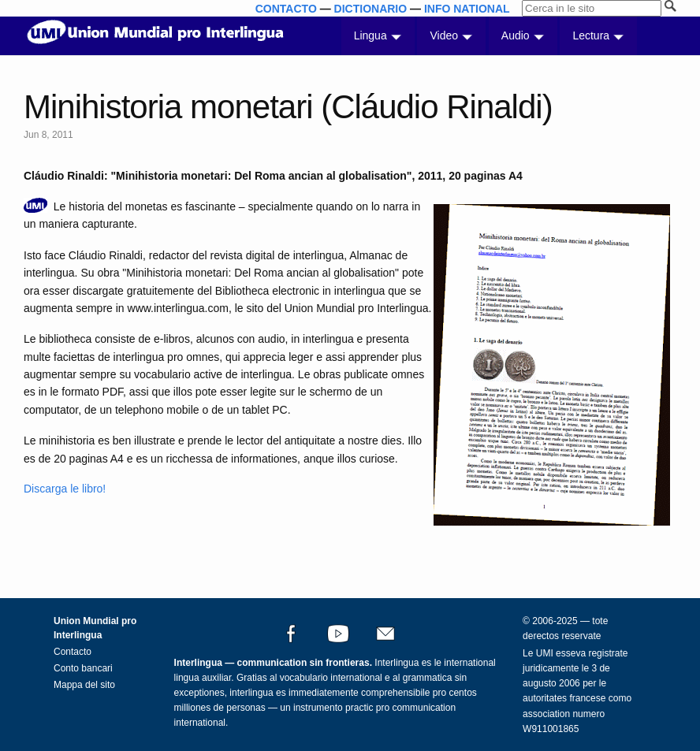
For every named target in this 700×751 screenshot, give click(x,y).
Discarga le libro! (65, 489)
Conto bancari (83, 668)
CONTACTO (286, 9)
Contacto (73, 652)
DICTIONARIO (371, 9)
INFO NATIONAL (467, 9)
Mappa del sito (84, 685)
